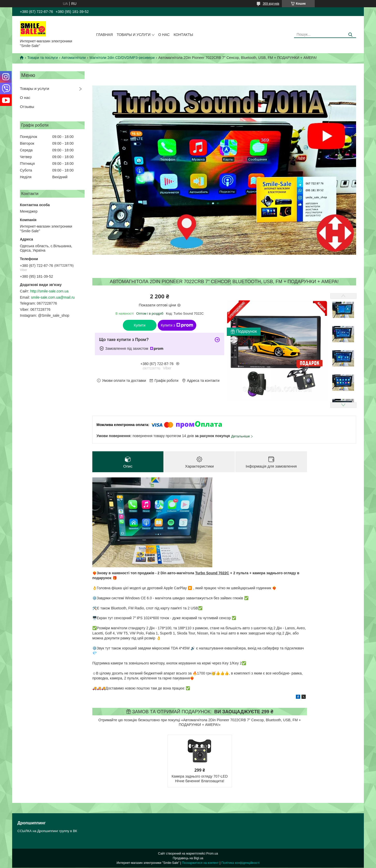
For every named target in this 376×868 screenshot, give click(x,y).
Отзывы (27, 107)
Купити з (177, 325)
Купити (140, 325)
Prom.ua (212, 854)
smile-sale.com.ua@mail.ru (53, 297)
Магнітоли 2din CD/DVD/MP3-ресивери (122, 58)
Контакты (183, 35)
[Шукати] (350, 35)
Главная (104, 35)
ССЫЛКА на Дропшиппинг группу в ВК (47, 831)
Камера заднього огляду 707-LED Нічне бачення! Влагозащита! (200, 779)
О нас (164, 35)
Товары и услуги (134, 35)
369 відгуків (271, 4)
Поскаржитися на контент (200, 863)
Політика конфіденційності (240, 863)
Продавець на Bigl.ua (188, 858)
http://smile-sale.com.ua (49, 291)
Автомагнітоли (74, 58)
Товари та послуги (42, 58)
